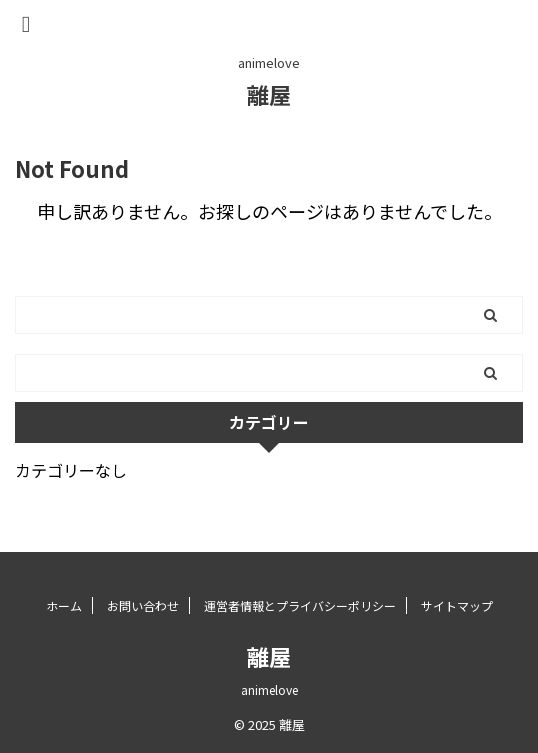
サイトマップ (457, 605)
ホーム (64, 605)
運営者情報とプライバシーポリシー (300, 605)
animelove (269, 689)
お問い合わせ (143, 605)
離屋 (269, 94)
